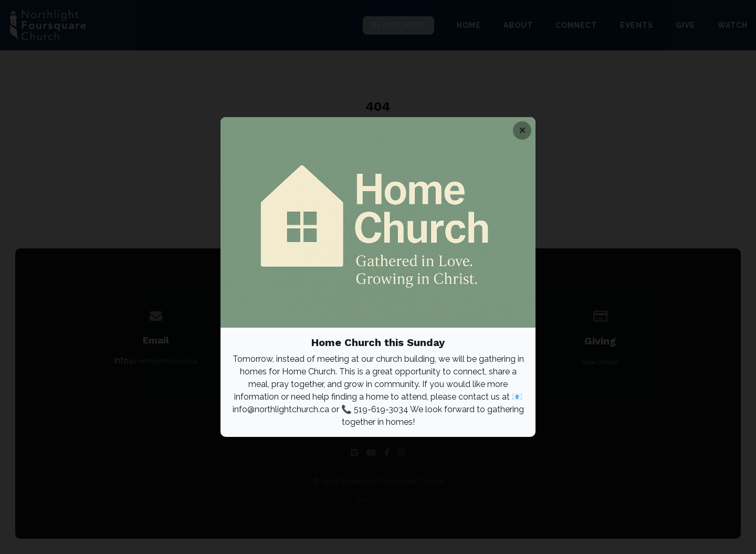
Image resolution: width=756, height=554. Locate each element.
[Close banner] (522, 130)
